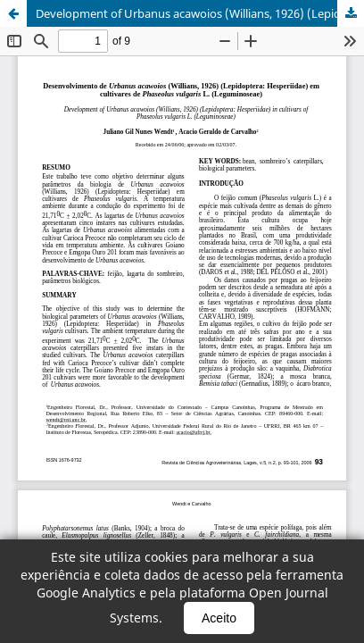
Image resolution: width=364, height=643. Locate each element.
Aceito (219, 618)
